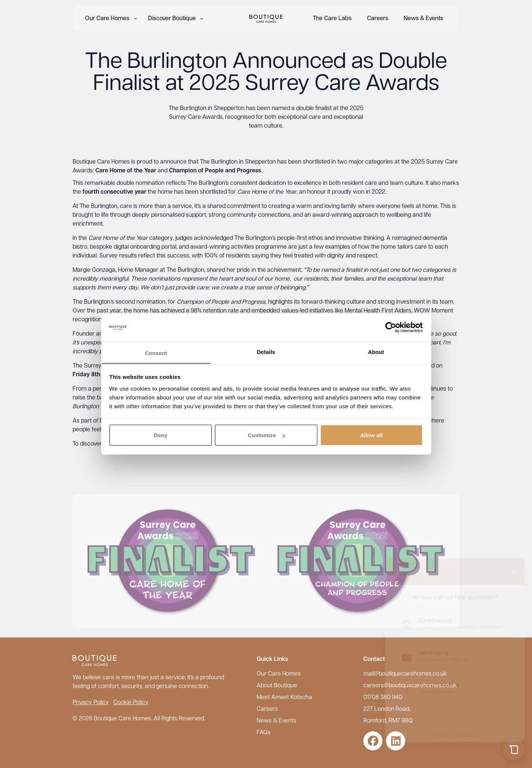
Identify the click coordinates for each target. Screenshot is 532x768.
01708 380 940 (383, 698)
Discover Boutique (172, 19)
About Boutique (277, 686)
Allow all (371, 435)
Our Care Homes (107, 19)
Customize (266, 435)
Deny (160, 435)
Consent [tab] (156, 353)
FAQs (264, 733)
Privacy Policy (91, 703)
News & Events (423, 19)
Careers (378, 19)
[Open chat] (514, 750)
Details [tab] (266, 352)
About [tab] (376, 352)
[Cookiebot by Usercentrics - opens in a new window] (391, 328)
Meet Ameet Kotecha (284, 698)
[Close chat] (514, 565)
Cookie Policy (131, 703)
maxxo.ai (468, 729)
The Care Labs (332, 19)
